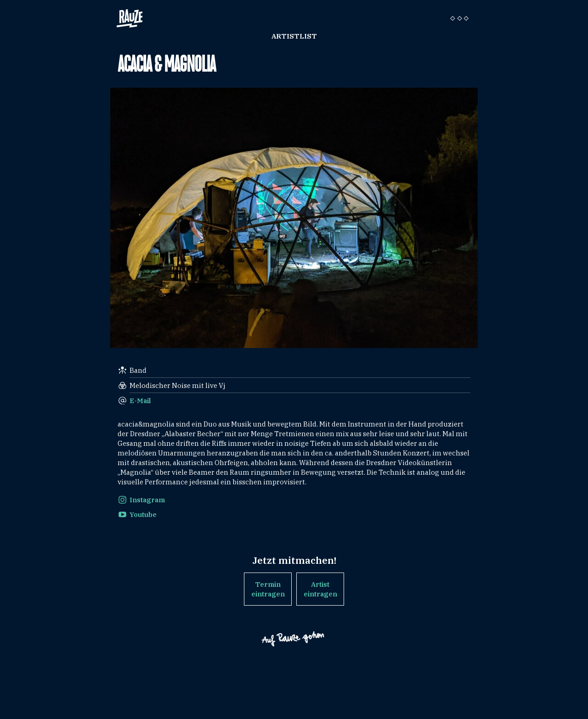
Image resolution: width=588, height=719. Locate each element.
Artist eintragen (320, 589)
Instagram (147, 500)
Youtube (143, 514)
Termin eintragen (268, 589)
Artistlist (294, 36)
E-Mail (140, 401)
